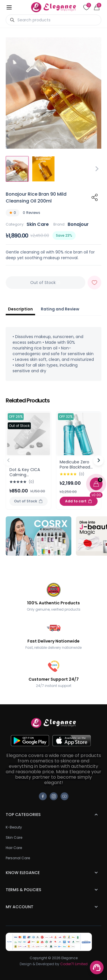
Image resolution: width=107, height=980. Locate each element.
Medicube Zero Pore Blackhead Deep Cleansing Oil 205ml (78, 469)
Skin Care (38, 224)
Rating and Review (60, 309)
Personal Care (18, 858)
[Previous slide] (9, 461)
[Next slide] (97, 169)
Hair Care (14, 848)
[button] (17, 169)
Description (20, 309)
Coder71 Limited (74, 964)
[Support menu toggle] (97, 967)
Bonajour (78, 224)
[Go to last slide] (10, 169)
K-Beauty (14, 827)
